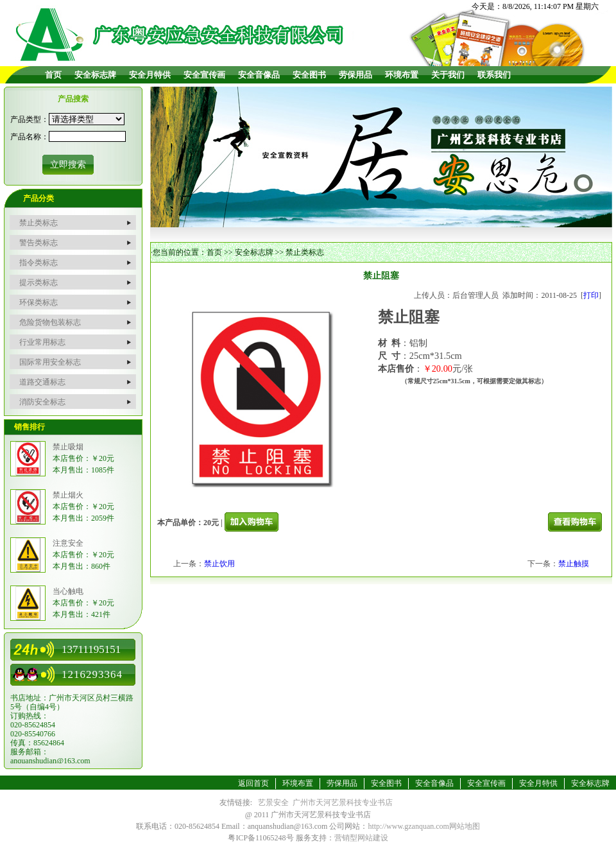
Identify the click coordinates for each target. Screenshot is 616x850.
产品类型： (30, 119)
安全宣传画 (204, 75)
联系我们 (494, 75)
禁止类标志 (38, 223)
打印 (591, 295)
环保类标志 (38, 302)
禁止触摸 (574, 564)
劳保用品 (355, 75)
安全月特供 (150, 75)
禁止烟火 (68, 495)
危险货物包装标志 (50, 322)
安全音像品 (259, 75)
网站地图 (465, 826)
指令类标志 (38, 263)
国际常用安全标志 (50, 362)
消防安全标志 (42, 402)
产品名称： (30, 137)
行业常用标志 (42, 342)
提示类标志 (38, 282)
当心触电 (68, 591)
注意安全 (68, 543)
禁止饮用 (219, 564)
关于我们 (448, 75)
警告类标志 (38, 243)
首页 (53, 75)
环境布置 (402, 75)
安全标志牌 (95, 75)
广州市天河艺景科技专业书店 (343, 802)
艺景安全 (273, 802)
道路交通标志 (42, 382)
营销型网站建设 (361, 838)
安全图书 (309, 75)
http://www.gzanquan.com (408, 826)
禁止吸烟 (68, 447)
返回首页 (253, 783)
